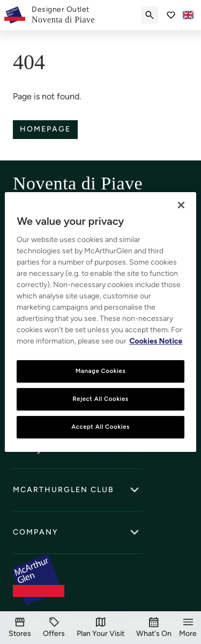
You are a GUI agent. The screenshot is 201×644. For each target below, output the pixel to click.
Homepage (45, 129)
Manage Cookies (101, 371)
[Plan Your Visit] (100, 628)
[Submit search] (150, 15)
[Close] (181, 205)
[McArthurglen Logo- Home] (15, 15)
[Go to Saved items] (171, 15)
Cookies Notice (156, 341)
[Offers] (54, 628)
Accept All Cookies (100, 427)
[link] (63, 15)
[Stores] (20, 628)
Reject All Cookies (100, 399)
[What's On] (154, 628)
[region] (100, 322)
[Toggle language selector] (188, 15)
